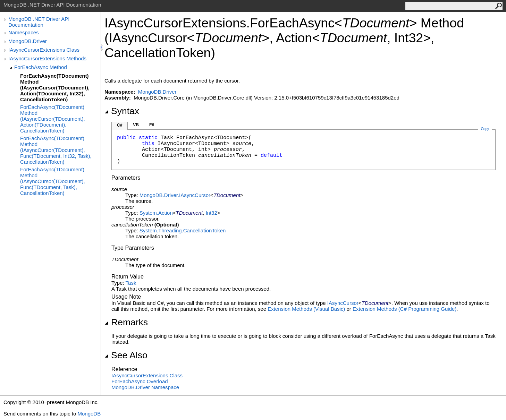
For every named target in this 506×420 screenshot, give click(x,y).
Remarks (126, 322)
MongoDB (89, 414)
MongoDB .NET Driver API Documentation (39, 22)
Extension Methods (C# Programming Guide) (404, 309)
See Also (126, 355)
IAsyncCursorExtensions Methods (47, 58)
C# (120, 125)
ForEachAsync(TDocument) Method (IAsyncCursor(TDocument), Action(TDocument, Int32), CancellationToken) (55, 88)
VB (136, 125)
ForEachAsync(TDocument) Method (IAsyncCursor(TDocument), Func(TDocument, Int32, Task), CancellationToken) (56, 150)
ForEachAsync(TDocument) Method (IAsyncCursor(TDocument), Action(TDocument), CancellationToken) (53, 119)
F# (152, 125)
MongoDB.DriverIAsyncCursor (175, 195)
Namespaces (24, 32)
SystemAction (156, 213)
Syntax (122, 111)
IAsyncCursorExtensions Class (44, 50)
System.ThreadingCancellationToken (183, 230)
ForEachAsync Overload (140, 381)
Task (131, 283)
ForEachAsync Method (41, 67)
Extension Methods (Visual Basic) (306, 309)
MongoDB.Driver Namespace (145, 387)
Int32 (211, 213)
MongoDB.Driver (28, 41)
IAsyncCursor (343, 303)
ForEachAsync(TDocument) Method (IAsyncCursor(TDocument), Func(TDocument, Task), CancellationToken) (53, 181)
